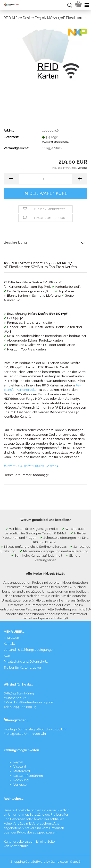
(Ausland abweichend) (56, 142)
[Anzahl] (45, 179)
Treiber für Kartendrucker (22, 668)
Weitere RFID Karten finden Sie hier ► (32, 466)
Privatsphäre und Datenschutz (26, 661)
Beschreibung (15, 242)
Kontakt (9, 644)
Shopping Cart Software (28, 862)
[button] (11, 179)
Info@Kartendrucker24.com (34, 702)
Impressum (12, 638)
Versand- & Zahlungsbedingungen (29, 650)
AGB (7, 656)
